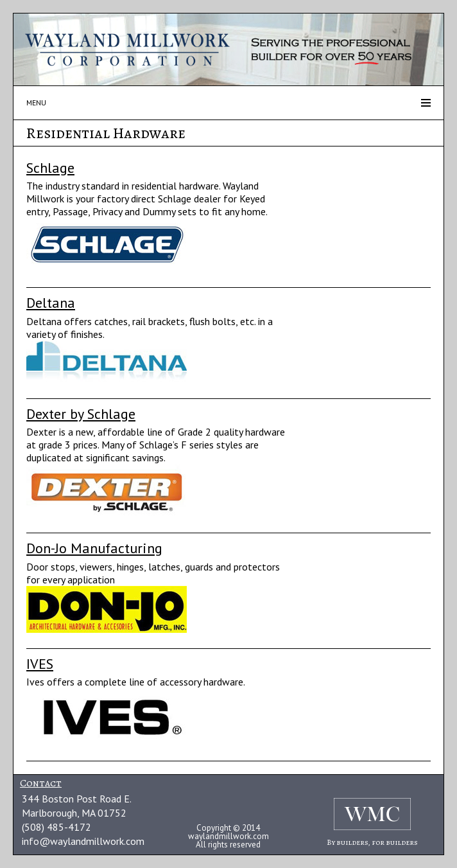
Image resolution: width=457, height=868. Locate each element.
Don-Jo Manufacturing (94, 548)
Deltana (51, 303)
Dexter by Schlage (81, 414)
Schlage (50, 168)
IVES (40, 664)
